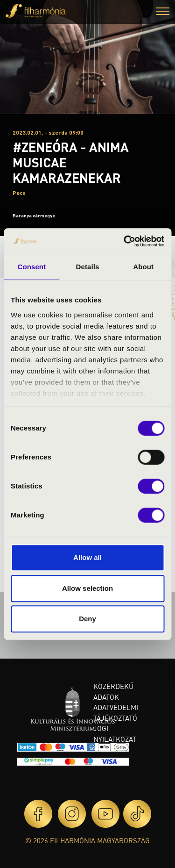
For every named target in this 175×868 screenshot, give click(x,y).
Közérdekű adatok (113, 692)
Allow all (87, 557)
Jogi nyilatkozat (115, 734)
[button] (163, 12)
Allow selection (87, 588)
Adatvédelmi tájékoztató (116, 713)
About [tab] (143, 267)
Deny (87, 619)
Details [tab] (88, 267)
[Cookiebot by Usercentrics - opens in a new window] (125, 241)
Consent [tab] (31, 267)
